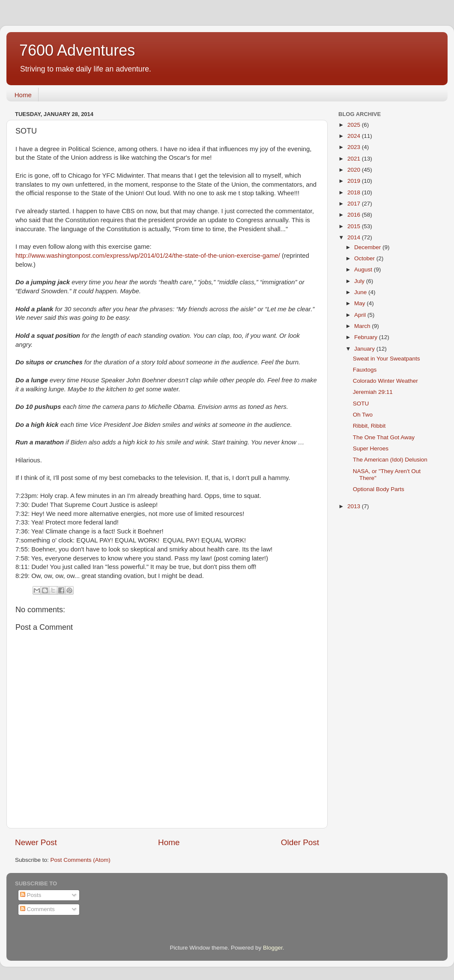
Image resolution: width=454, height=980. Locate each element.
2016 (355, 215)
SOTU (361, 404)
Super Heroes (371, 448)
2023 (355, 147)
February (367, 337)
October (365, 258)
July (360, 281)
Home (23, 95)
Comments (37, 909)
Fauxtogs (365, 370)
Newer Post (36, 842)
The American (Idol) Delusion (390, 460)
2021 (355, 159)
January (365, 349)
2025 (355, 125)
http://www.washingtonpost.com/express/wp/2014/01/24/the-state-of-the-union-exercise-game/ (148, 256)
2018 (355, 192)
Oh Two (363, 415)
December (368, 247)
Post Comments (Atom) (81, 860)
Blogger (273, 948)
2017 (355, 204)
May (360, 303)
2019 (355, 181)
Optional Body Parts (379, 489)
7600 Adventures (77, 50)
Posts (31, 895)
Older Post (300, 842)
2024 (355, 136)
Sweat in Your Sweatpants (387, 359)
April (361, 315)
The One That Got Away (384, 437)
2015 (355, 226)
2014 (355, 237)
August (364, 270)
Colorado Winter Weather (385, 381)
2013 (355, 506)
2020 (355, 170)
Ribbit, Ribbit (369, 426)
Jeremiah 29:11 (373, 392)
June (361, 292)
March (363, 326)
